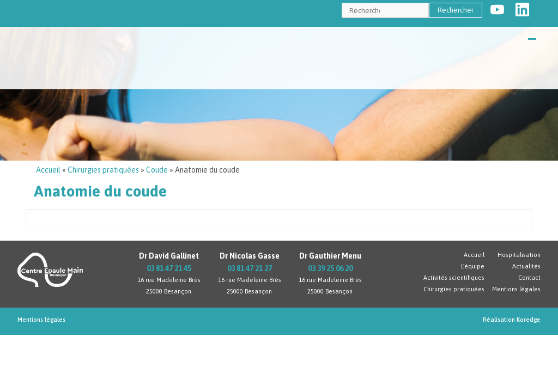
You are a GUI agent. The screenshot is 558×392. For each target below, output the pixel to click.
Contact (529, 278)
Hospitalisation (519, 255)
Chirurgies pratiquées (103, 170)
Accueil (48, 170)
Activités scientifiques (454, 278)
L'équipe (473, 266)
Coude (157, 170)
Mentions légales (516, 289)
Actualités (526, 266)
